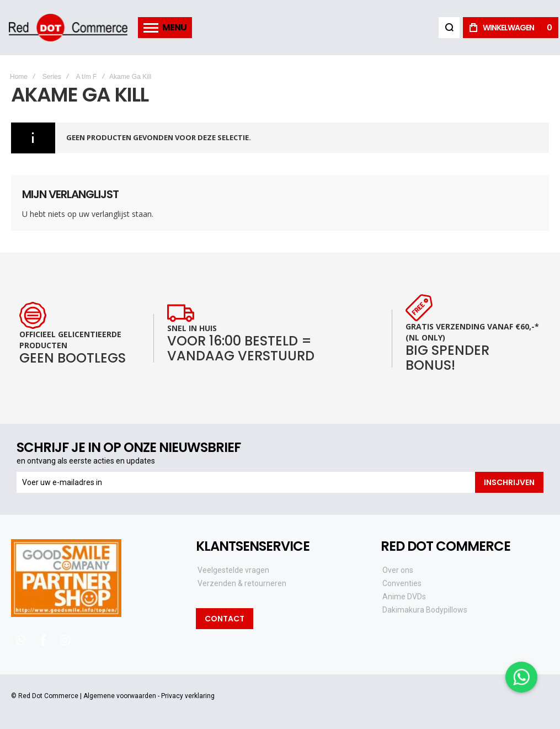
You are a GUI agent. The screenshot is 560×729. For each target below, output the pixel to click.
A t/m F (86, 77)
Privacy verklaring (188, 696)
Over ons (398, 570)
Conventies (402, 583)
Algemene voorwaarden (120, 696)
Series (52, 77)
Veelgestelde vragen (233, 570)
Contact (225, 619)
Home (19, 77)
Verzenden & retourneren (242, 583)
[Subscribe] (509, 482)
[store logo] (68, 28)
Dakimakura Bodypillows (425, 610)
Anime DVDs (404, 597)
